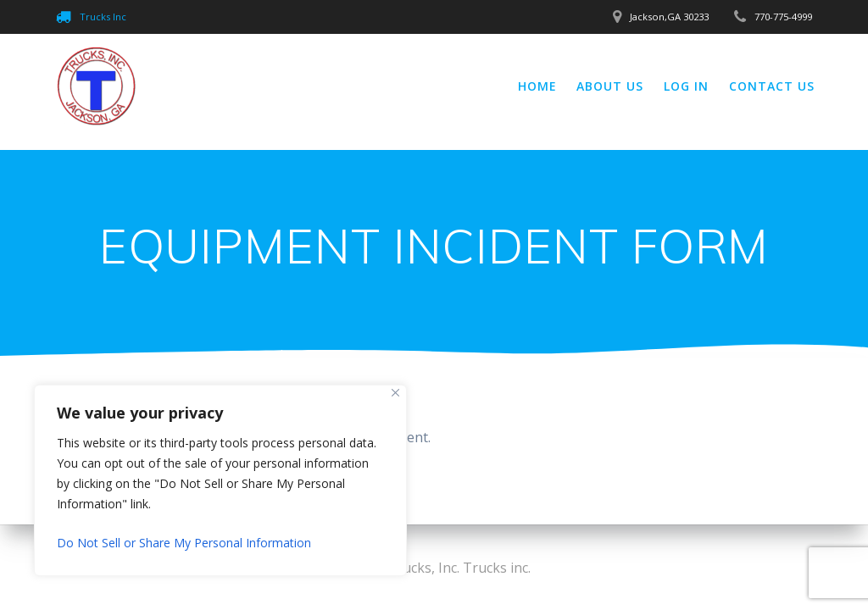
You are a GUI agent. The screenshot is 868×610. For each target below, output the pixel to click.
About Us (610, 86)
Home (537, 86)
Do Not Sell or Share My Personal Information (184, 543)
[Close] (395, 393)
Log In (686, 86)
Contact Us (772, 86)
